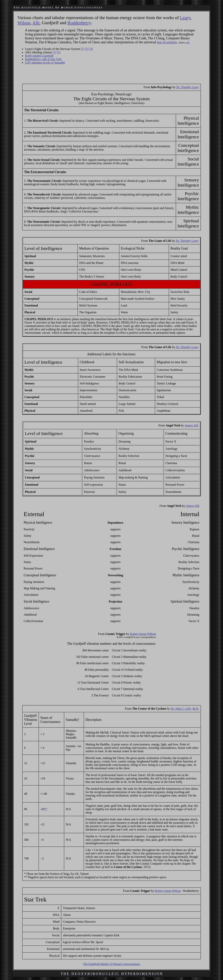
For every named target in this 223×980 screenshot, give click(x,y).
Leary (185, 18)
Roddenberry (79, 23)
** (46, 809)
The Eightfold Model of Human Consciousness (112, 964)
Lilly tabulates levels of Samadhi (45, 63)
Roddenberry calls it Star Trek (43, 59)
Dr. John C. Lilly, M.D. (185, 709)
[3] (91, 49)
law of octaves (167, 42)
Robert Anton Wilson (168, 891)
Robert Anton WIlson (143, 634)
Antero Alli (191, 425)
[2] (87, 49)
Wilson (24, 23)
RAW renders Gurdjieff (39, 56)
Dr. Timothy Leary (188, 87)
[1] (83, 49)
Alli (36, 23)
